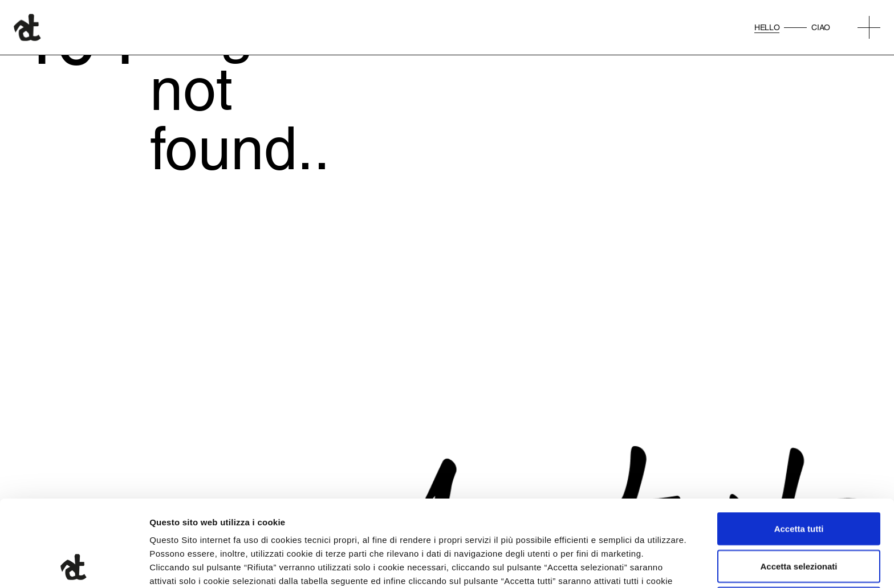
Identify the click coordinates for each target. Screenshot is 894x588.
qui (297, 527)
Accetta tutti (799, 448)
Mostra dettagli (600, 565)
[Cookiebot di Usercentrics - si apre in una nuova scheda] (74, 566)
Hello (767, 27)
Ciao (821, 27)
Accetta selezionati (798, 485)
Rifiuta (799, 522)
